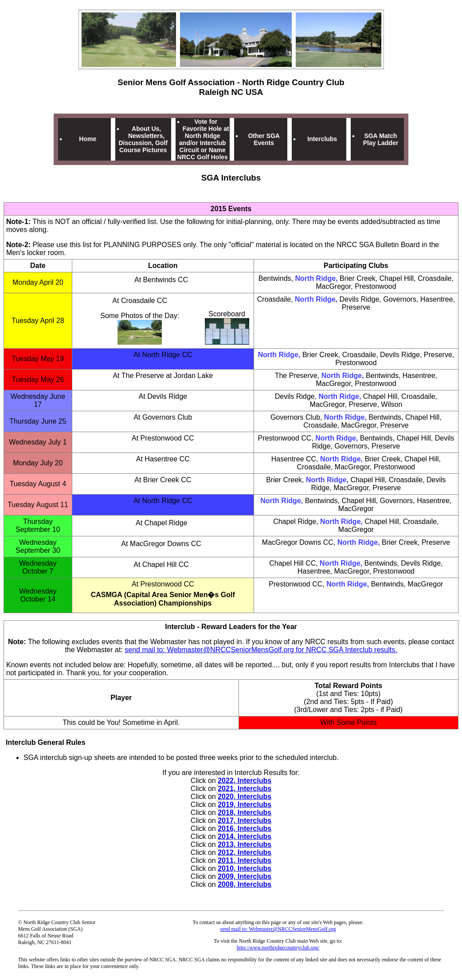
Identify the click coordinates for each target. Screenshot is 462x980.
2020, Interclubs (245, 797)
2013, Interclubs (245, 844)
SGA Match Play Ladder (381, 139)
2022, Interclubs (245, 781)
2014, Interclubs (245, 836)
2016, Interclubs (245, 828)
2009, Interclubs (245, 876)
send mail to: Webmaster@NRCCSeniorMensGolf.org (278, 929)
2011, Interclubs (245, 860)
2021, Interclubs (245, 789)
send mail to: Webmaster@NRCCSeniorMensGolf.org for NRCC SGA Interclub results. (261, 650)
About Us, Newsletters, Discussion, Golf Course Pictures (143, 139)
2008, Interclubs (245, 884)
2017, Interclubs (245, 821)
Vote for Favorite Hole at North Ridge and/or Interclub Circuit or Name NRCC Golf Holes (203, 139)
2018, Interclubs (245, 813)
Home (88, 139)
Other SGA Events (264, 139)
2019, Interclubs (245, 805)
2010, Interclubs (245, 868)
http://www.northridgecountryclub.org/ (278, 948)
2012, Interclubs (245, 852)
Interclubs (322, 139)
